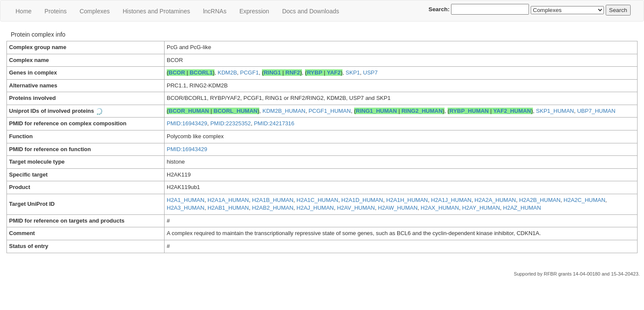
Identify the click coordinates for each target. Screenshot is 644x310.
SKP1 (353, 73)
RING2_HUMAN (422, 111)
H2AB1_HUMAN (228, 208)
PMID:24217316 (274, 123)
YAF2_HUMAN (512, 111)
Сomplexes (95, 11)
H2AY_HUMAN (481, 208)
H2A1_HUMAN (185, 200)
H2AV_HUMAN (356, 208)
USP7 (370, 73)
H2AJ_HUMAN (315, 208)
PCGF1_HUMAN (330, 111)
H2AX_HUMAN (440, 208)
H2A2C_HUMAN (584, 200)
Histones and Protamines (156, 11)
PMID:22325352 (230, 123)
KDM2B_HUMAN (284, 111)
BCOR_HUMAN (189, 111)
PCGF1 (249, 73)
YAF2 (334, 73)
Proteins (55, 11)
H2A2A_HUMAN (495, 200)
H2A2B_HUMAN (540, 200)
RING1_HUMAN (376, 111)
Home (23, 11)
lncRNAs (215, 11)
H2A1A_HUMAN (228, 200)
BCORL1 (201, 73)
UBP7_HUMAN (596, 111)
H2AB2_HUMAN (273, 208)
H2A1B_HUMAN (273, 200)
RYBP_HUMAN (469, 111)
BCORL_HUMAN (236, 111)
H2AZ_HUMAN (522, 208)
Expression (254, 11)
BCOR (177, 73)
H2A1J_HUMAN (451, 200)
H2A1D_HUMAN (362, 200)
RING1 (272, 73)
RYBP (314, 73)
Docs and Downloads (311, 11)
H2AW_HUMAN (398, 208)
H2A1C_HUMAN (317, 200)
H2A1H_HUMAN (407, 200)
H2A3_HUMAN (185, 208)
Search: (479, 9)
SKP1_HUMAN (555, 111)
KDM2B (227, 73)
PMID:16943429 (187, 123)
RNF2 (293, 73)
